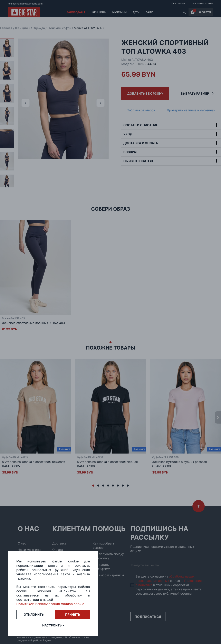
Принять (73, 615)
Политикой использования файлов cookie (50, 604)
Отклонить (34, 615)
